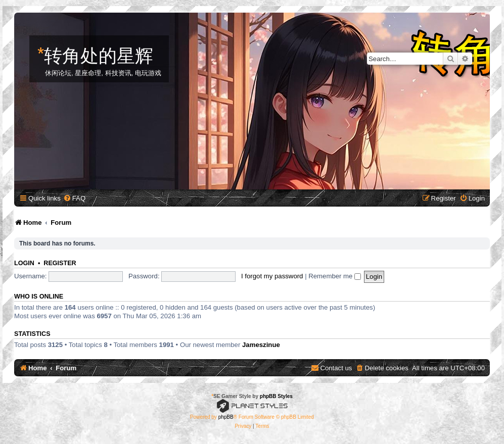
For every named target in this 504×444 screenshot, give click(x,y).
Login (24, 263)
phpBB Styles (276, 396)
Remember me (335, 276)
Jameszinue (261, 345)
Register (60, 263)
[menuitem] (74, 198)
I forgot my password (272, 276)
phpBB (226, 417)
